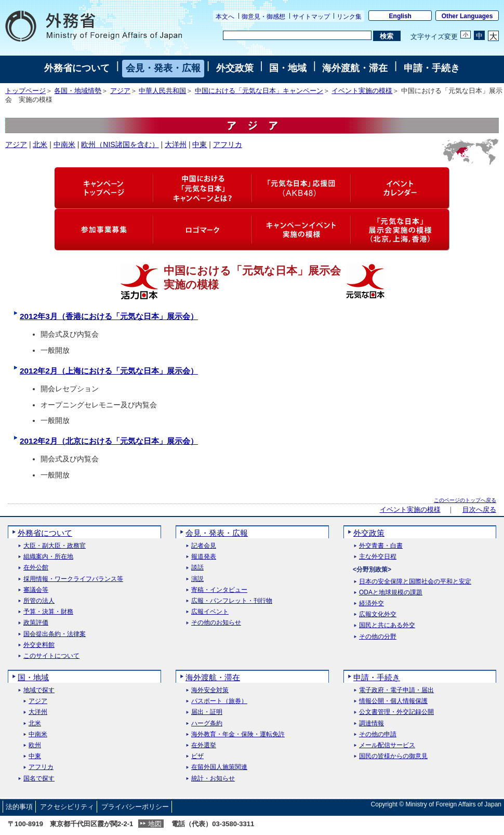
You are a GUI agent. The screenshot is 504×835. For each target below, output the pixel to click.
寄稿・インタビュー (219, 590)
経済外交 (372, 604)
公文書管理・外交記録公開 (396, 712)
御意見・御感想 (263, 17)
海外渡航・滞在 (355, 68)
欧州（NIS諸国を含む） (120, 144)
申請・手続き (432, 68)
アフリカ (228, 144)
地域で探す (39, 690)
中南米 (64, 144)
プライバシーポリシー (135, 807)
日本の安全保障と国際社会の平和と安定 (415, 582)
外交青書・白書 (381, 546)
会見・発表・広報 (163, 68)
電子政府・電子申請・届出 (396, 690)
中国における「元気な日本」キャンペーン (259, 91)
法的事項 (19, 807)
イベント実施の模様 (362, 91)
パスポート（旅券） (219, 701)
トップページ (25, 91)
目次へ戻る (479, 510)
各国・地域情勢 (78, 91)
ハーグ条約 (207, 724)
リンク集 (349, 17)
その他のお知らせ (216, 623)
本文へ (225, 17)
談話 (197, 568)
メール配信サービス (387, 745)
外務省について (77, 68)
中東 (200, 144)
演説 (197, 579)
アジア (120, 91)
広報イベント (210, 612)
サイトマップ (311, 17)
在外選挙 (204, 745)
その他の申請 (378, 734)
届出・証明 (207, 712)
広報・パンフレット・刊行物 (232, 601)
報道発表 (204, 557)
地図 (155, 824)
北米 (40, 144)
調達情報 (372, 724)
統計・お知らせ (213, 779)
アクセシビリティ (67, 807)
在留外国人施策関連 (219, 767)
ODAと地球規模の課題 (391, 593)
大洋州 (176, 144)
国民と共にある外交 (387, 625)
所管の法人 (39, 601)
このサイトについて (51, 656)
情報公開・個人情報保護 (393, 701)
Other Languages (467, 16)
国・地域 (288, 68)
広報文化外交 (378, 614)
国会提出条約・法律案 (55, 634)
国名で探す (39, 779)
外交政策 (235, 68)
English (400, 16)
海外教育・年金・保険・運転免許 (238, 734)
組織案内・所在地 (48, 557)
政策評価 (36, 623)
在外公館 (36, 568)
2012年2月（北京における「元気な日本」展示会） (109, 441)
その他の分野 (378, 637)
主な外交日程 (378, 557)
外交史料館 (39, 645)
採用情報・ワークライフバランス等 (73, 579)
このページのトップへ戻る (465, 500)
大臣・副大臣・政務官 (55, 546)
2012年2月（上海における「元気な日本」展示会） (109, 371)
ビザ (197, 756)
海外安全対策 (210, 690)
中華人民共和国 (162, 91)
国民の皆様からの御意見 (393, 756)
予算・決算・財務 (48, 612)
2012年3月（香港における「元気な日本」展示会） (109, 316)
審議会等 (36, 590)
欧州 (35, 745)
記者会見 (204, 546)
